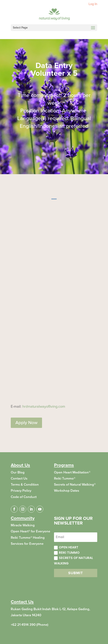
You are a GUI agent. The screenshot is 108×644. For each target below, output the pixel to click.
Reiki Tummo (67, 553)
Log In (93, 4)
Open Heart (66, 547)
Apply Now (26, 423)
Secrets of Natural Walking (73, 560)
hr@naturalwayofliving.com (44, 406)
